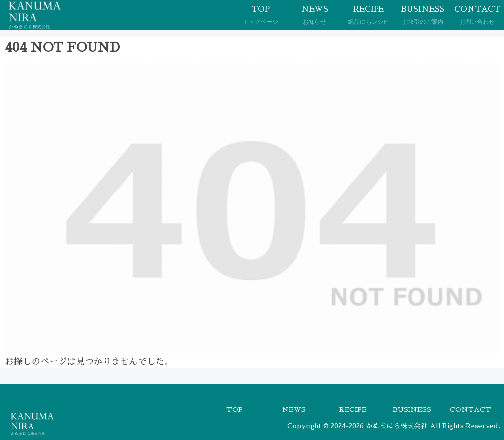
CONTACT (471, 409)
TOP (235, 409)
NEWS (294, 409)
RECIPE (353, 409)
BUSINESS (412, 409)
